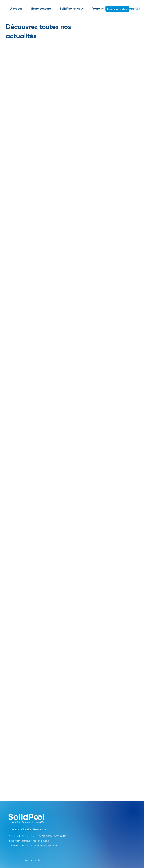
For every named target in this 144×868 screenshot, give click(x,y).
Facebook (15, 836)
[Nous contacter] (117, 9)
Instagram (14, 841)
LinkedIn (13, 845)
